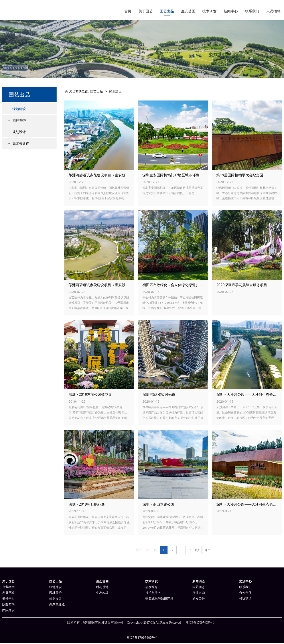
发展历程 (8, 594)
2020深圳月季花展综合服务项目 (242, 286)
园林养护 (19, 121)
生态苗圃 (188, 11)
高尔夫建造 (21, 144)
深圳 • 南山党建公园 (158, 505)
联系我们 (252, 11)
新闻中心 (231, 11)
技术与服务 (153, 594)
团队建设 (8, 611)
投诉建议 (245, 600)
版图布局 (8, 606)
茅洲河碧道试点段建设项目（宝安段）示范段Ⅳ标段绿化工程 (116, 286)
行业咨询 (199, 594)
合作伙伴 (245, 594)
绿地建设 (19, 110)
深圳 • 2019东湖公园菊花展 (90, 396)
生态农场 (102, 594)
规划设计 (19, 133)
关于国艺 (146, 11)
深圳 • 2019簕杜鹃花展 (87, 505)
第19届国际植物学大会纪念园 (240, 176)
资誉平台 (8, 600)
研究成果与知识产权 (159, 600)
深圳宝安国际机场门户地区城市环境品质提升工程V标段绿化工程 (193, 176)
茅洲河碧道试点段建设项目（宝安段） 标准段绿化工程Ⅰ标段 (116, 176)
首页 (128, 11)
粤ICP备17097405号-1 (142, 639)
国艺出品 (167, 11)
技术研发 (209, 11)
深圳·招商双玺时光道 (159, 396)
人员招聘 (273, 11)
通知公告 (199, 600)
